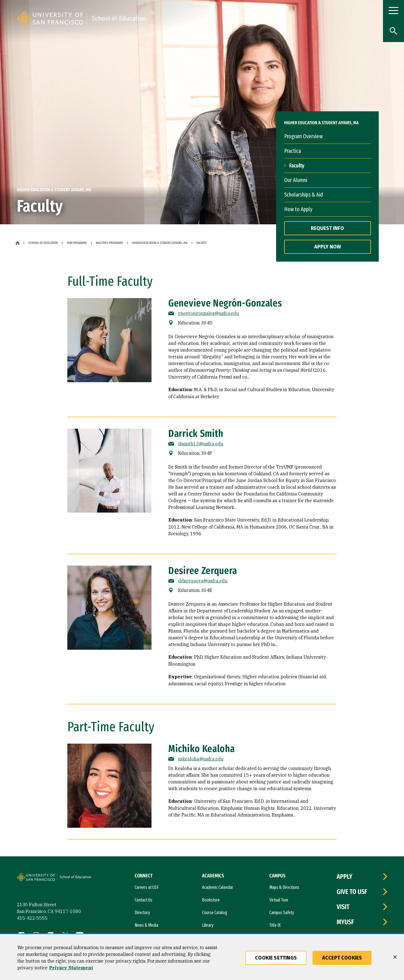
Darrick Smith (196, 433)
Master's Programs (110, 243)
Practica (293, 151)
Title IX (275, 925)
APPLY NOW (328, 247)
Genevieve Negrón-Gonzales (225, 303)
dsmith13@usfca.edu (201, 444)
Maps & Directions (284, 887)
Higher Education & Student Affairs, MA (160, 243)
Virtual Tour (279, 900)
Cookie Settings (276, 958)
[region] (202, 958)
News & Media (146, 925)
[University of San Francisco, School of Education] (164, 19)
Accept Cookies (342, 958)
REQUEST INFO (327, 228)
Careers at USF (147, 887)
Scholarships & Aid (304, 195)
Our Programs (77, 243)
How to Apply (298, 209)
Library (208, 925)
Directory (142, 913)
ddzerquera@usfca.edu (203, 581)
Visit (343, 907)
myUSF (345, 922)
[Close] (395, 957)
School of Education (43, 243)
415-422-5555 (32, 918)
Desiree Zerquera (203, 571)
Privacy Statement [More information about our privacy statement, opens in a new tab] (71, 968)
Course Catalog (215, 913)
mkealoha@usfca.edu (201, 759)
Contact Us (144, 900)
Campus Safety (282, 913)
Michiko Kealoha (202, 749)
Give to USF (352, 892)
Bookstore (211, 900)
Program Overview (303, 136)
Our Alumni (296, 180)
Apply (345, 877)
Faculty (297, 165)
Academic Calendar (218, 887)
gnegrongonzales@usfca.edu (209, 313)
